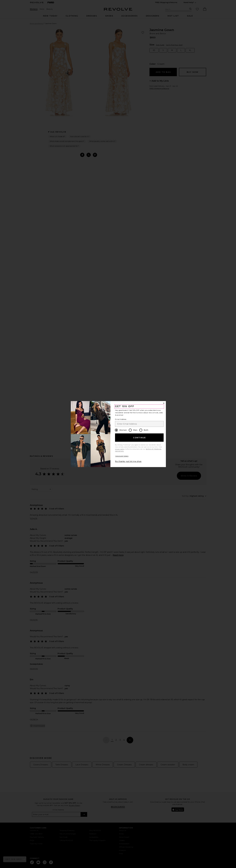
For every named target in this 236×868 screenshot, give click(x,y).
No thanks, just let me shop (128, 461)
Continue (139, 438)
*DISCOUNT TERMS (122, 456)
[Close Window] (164, 403)
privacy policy (120, 449)
